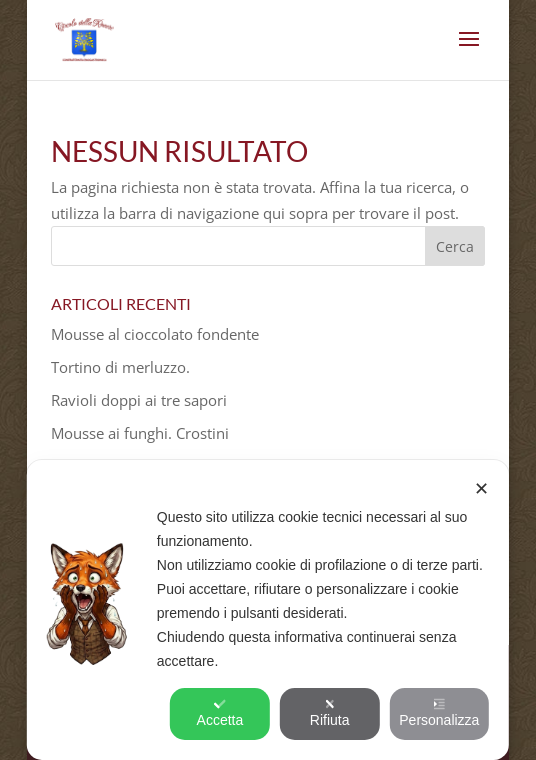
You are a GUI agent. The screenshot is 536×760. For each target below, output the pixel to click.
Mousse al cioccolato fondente (155, 334)
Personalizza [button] (439, 713)
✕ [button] (481, 489)
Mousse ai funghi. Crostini (140, 433)
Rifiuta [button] (330, 713)
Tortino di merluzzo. (120, 367)
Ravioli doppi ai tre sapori (139, 400)
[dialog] (268, 610)
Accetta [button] (220, 713)
